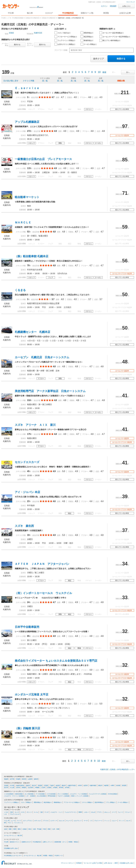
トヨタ (6, 812)
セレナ (128, 821)
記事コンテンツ (48, 842)
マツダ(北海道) (40, 794)
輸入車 (30, 13)
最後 (104, 72)
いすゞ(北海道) (30, 796)
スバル (36, 812)
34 (125, 564)
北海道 (11, 33)
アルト (10, 823)
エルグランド (78, 821)
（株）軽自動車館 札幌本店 (32, 256)
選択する (17, 45)
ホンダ (17, 812)
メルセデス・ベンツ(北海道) (78, 794)
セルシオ (62, 821)
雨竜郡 (24, 788)
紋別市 (86, 785)
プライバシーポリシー (68, 863)
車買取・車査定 (73, 842)
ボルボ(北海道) (41, 796)
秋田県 (24, 779)
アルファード (98, 821)
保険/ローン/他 (87, 13)
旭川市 (34, 785)
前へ (114, 72)
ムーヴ (13, 821)
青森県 (6, 779)
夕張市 (80, 785)
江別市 (43, 788)
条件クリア (99, 59)
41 (125, 395)
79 (28, 265)
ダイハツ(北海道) (63, 794)
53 (28, 232)
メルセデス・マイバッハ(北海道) (14, 796)
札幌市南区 (93, 785)
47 (28, 366)
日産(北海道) (19, 794)
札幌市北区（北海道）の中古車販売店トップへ (118, 769)
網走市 (100, 785)
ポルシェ (107, 812)
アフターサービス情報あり (66, 37)
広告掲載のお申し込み (11, 848)
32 (125, 631)
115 (29, 168)
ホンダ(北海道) (29, 794)
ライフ (19, 821)
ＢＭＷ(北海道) (113, 794)
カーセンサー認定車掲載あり (112, 33)
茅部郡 (40, 785)
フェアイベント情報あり (65, 40)
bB (5, 823)
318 (29, 400)
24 (28, 602)
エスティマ (54, 821)
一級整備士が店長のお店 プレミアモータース (43, 159)
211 (125, 92)
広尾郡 (49, 788)
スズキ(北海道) (51, 794)
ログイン (104, 6)
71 (125, 193)
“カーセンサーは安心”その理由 (93, 863)
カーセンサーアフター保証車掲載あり (115, 37)
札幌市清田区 (20, 785)
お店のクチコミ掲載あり (65, 44)
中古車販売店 (68, 13)
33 (125, 597)
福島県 (36, 779)
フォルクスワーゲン (71, 812)
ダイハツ (29, 812)
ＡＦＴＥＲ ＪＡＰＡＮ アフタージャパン (42, 564)
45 (28, 471)
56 (125, 261)
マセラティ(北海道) (63, 796)
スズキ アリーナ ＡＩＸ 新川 (35, 425)
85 (125, 160)
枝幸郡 (58, 785)
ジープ (114, 812)
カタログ (49, 13)
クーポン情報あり (89, 44)
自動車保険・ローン (60, 842)
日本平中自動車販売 (27, 627)
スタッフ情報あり (26, 802)
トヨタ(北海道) (9, 794)
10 (99, 72)
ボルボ (93, 812)
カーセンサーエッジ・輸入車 (13, 835)
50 (125, 294)
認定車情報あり (99, 802)
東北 (30, 829)
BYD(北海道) (52, 796)
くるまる (20, 290)
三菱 (41, 812)
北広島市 (31, 788)
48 (125, 362)
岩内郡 (118, 785)
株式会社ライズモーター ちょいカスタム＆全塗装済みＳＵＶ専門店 (56, 661)
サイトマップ (131, 2)
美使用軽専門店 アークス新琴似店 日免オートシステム (50, 391)
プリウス (46, 821)
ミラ (91, 821)
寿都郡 (37, 788)
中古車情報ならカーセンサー (13, 856)
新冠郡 (124, 785)
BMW (80, 812)
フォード (120, 812)
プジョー (128, 812)
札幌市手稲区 (72, 785)
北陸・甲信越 (37, 829)
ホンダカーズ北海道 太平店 (32, 694)
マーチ (86, 821)
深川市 (6, 788)
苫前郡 (6, 785)
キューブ (69, 821)
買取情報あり (87, 33)
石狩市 (18, 788)
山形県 (30, 779)
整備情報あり (87, 40)
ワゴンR (7, 821)
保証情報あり (87, 37)
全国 (5, 829)
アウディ (100, 812)
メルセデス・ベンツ (56, 812)
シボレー (86, 812)
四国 (49, 829)
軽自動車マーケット (27, 197)
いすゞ (6, 814)
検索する (121, 59)
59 (125, 227)
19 (28, 535)
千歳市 (52, 785)
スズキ (23, 812)
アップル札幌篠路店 (27, 122)
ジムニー (114, 821)
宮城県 (18, 779)
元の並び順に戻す (11, 81)
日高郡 (46, 785)
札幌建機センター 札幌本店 (33, 332)
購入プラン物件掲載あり (110, 40)
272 (29, 131)
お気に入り (126, 6)
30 (28, 737)
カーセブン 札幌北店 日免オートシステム (42, 357)
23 (28, 501)
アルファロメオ (15, 814)
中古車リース (59, 856)
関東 (10, 829)
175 (29, 434)
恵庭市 (28, 785)
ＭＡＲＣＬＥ (23, 222)
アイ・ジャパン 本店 (27, 492)
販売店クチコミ (15, 842)
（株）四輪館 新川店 (27, 728)
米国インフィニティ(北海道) (80, 796)
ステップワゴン (28, 821)
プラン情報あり (111, 802)
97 (125, 126)
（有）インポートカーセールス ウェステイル (43, 593)
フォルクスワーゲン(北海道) (97, 794)
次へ (128, 72)
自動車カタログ (26, 842)
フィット (107, 821)
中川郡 (12, 785)
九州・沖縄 (56, 829)
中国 (44, 829)
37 (125, 530)
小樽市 (112, 785)
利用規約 (79, 863)
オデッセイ (38, 821)
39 (125, 496)
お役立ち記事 (125, 13)
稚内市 (64, 785)
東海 (19, 829)
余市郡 (67, 788)
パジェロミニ (18, 823)
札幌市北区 (38, 33)
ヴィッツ (122, 821)
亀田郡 (106, 785)
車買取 (106, 13)
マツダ (46, 812)
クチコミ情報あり (87, 802)
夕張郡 (55, 788)
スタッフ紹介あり (62, 33)
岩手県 (12, 779)
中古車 (6, 842)
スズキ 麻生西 (24, 526)
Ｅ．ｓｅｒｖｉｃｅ (27, 88)
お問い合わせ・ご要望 (111, 863)
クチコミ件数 (29, 81)
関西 (15, 829)
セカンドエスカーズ (27, 462)
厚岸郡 (61, 788)
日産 (11, 812)
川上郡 (12, 788)
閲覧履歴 (113, 6)
